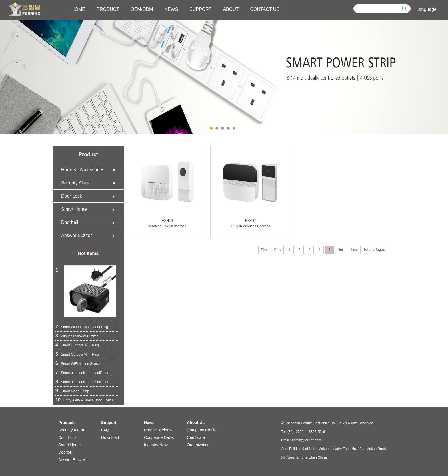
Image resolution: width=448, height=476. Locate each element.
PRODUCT (108, 9)
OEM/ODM (142, 9)
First (264, 250)
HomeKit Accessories (90, 170)
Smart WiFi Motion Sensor (81, 364)
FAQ (105, 430)
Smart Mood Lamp (75, 391)
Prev (278, 250)
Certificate (196, 437)
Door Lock (90, 196)
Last (354, 250)
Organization (198, 445)
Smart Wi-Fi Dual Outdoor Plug (84, 327)
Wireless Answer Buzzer (79, 336)
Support (109, 423)
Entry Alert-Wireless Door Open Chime (93, 400)
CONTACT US (265, 9)
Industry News (157, 445)
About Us (196, 423)
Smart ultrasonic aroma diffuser (85, 373)
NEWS (171, 9)
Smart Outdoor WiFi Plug (80, 345)
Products (67, 423)
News (149, 423)
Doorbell (90, 222)
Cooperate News (159, 437)
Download (110, 437)
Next (341, 250)
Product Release (159, 430)
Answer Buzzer (90, 235)
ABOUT (231, 9)
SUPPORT (200, 9)
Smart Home (90, 209)
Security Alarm (90, 183)
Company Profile (202, 430)
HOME (78, 9)
